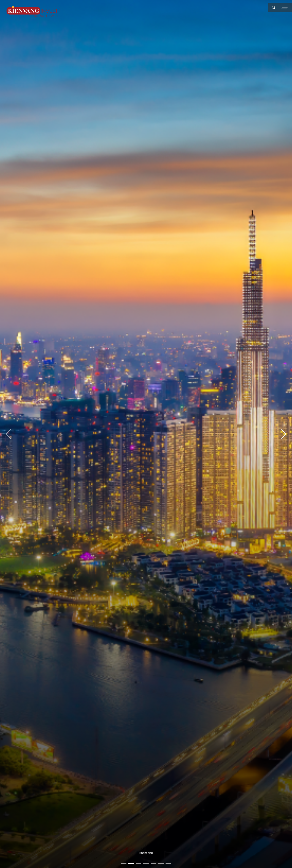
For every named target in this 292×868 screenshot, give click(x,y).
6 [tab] (161, 864)
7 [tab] (168, 864)
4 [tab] (146, 864)
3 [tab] (139, 864)
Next (284, 434)
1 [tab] (124, 864)
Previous (8, 434)
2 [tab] (131, 864)
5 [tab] (153, 864)
